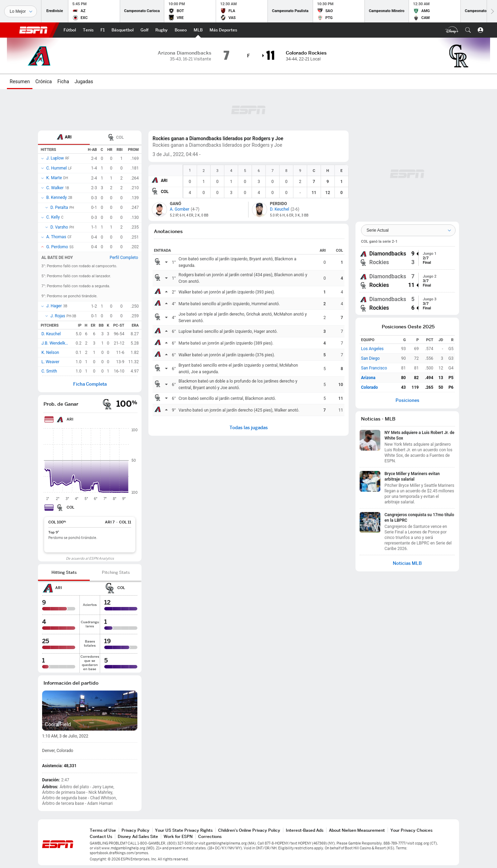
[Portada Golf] (144, 30)
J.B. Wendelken (55, 343)
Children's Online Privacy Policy (249, 830)
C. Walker (55, 188)
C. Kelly (53, 217)
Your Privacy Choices (411, 830)
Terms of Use (103, 830)
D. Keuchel (51, 334)
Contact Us (101, 836)
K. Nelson (50, 353)
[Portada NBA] (123, 30)
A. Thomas (56, 237)
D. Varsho (59, 227)
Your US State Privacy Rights (184, 830)
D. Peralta (59, 208)
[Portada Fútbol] (70, 30)
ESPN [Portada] (33, 30)
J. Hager (54, 306)
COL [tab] (116, 138)
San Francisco (374, 368)
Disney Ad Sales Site (138, 836)
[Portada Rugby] (162, 30)
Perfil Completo (124, 258)
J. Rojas (58, 316)
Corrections (210, 836)
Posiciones (407, 400)
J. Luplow (55, 158)
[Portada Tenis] (88, 30)
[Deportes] (21, 11)
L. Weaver (50, 362)
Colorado (369, 387)
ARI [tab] (64, 137)
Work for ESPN (178, 836)
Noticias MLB (407, 563)
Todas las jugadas (249, 428)
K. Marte (54, 178)
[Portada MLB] (198, 30)
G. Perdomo (57, 247)
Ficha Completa (90, 384)
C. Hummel (56, 168)
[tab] (64, 138)
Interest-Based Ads (305, 830)
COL (165, 192)
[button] (468, 30)
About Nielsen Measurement (357, 830)
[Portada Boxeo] (181, 30)
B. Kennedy (56, 197)
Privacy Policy (135, 830)
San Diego (370, 358)
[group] (407, 258)
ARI (164, 181)
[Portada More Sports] (223, 30)
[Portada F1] (103, 30)
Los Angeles (372, 349)
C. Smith (49, 371)
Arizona (368, 378)
